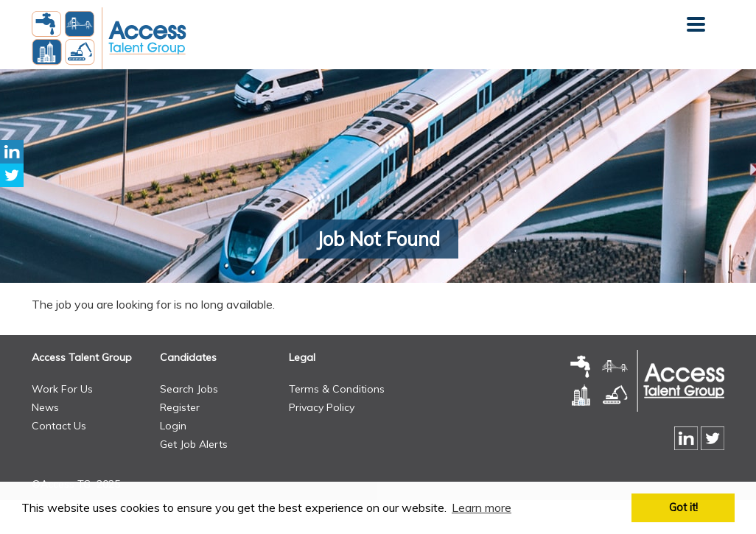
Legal (302, 357)
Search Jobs (189, 389)
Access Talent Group (82, 357)
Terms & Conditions (337, 389)
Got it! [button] (683, 507)
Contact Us (59, 426)
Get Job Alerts (194, 444)
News (45, 407)
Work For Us (62, 389)
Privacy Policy (322, 407)
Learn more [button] (482, 507)
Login (173, 426)
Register (180, 407)
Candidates (188, 357)
